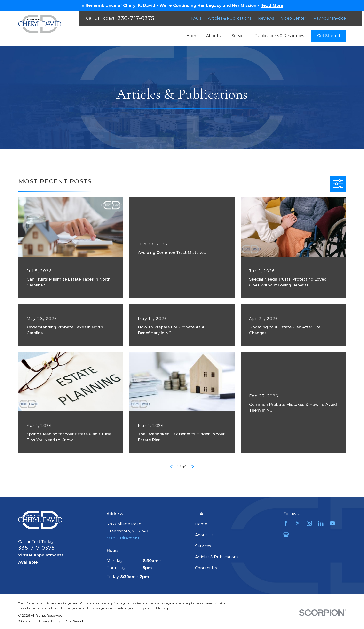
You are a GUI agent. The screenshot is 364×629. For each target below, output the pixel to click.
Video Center (294, 18)
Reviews (266, 18)
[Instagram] (309, 523)
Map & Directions (123, 538)
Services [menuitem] (240, 36)
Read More (272, 5)
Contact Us (206, 568)
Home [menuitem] (193, 36)
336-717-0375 (136, 18)
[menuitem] (25, 621)
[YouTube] (332, 523)
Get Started (329, 36)
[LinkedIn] (321, 523)
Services (203, 546)
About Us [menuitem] (215, 36)
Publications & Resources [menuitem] (279, 36)
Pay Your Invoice (330, 18)
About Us (204, 535)
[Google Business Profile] (286, 535)
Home (201, 524)
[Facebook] (286, 523)
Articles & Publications (229, 18)
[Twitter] (298, 523)
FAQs (196, 18)
